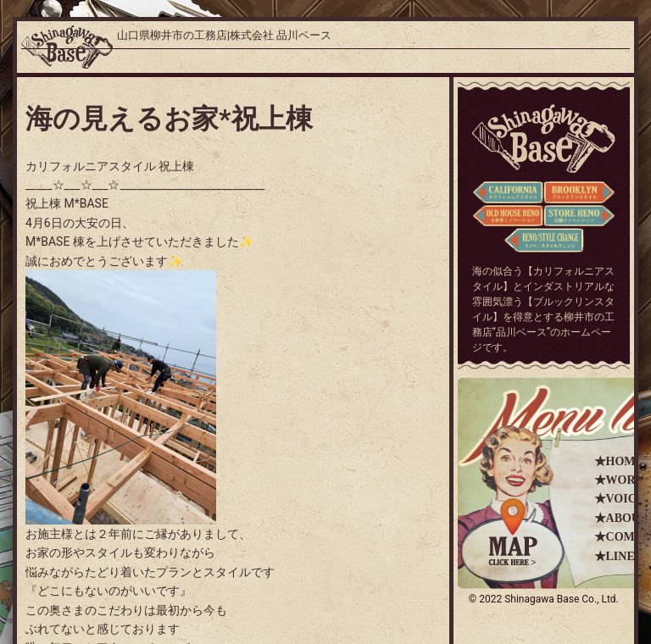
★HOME (619, 461)
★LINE (615, 556)
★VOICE (620, 499)
